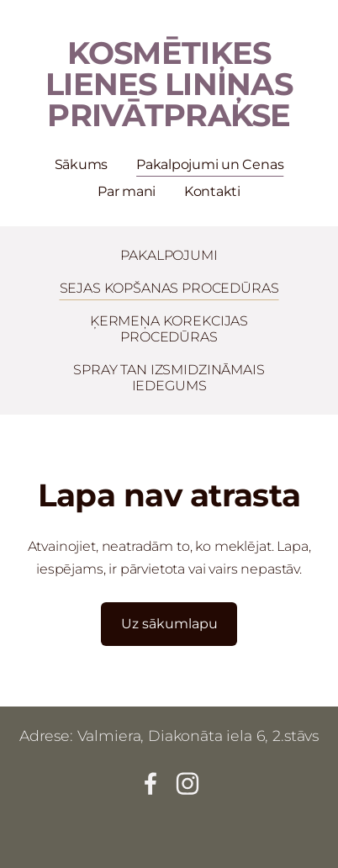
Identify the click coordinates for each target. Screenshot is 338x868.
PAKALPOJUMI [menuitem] (169, 255)
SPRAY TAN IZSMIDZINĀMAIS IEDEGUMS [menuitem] (169, 378)
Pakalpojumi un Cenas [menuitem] (210, 164)
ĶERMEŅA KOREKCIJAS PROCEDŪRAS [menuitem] (169, 329)
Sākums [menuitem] (82, 164)
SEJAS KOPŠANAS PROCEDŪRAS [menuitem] (169, 288)
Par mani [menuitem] (127, 191)
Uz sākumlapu (169, 624)
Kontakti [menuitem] (212, 191)
